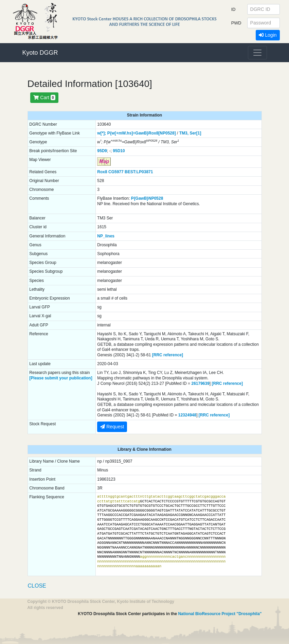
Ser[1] (195, 133)
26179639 (200, 383)
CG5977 (116, 172)
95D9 (102, 151)
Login (268, 35)
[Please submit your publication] (61, 378)
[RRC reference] (168, 355)
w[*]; (102, 133)
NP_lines (106, 236)
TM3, (184, 133)
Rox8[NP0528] (162, 133)
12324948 (187, 415)
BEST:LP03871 (139, 172)
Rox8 (102, 172)
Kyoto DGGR (40, 53)
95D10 (119, 151)
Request (112, 427)
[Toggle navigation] (257, 53)
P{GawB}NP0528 (147, 198)
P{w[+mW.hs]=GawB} (128, 133)
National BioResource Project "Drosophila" (220, 614)
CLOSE (37, 586)
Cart (44, 97)
